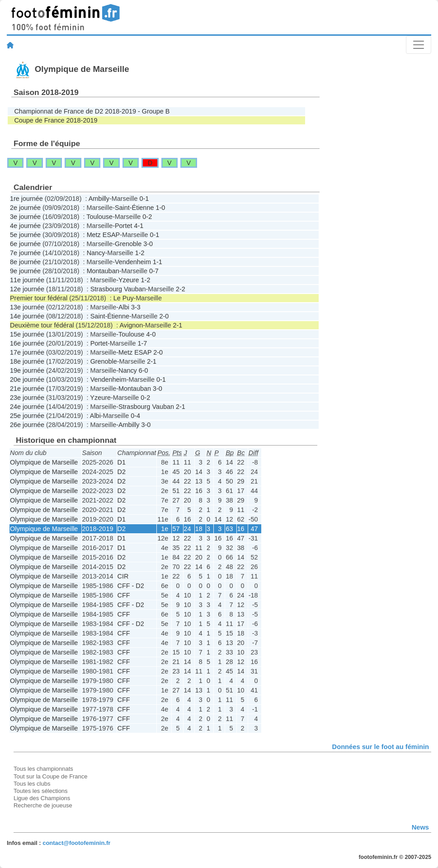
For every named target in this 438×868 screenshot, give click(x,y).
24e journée (27, 407)
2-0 (164, 316)
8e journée (25, 262)
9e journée (25, 271)
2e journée (25, 208)
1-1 (158, 262)
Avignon (131, 325)
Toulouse (99, 217)
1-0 (160, 208)
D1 (122, 462)
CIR (123, 576)
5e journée (25, 235)
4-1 (139, 226)
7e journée (25, 253)
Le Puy (124, 298)
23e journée (27, 398)
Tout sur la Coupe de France (50, 776)
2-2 (181, 289)
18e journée (27, 361)
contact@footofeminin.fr (76, 843)
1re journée (26, 199)
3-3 (136, 307)
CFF (124, 595)
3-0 (148, 244)
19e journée (27, 370)
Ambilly (99, 199)
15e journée (27, 334)
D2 (122, 472)
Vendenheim (133, 262)
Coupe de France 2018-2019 (56, 120)
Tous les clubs (32, 784)
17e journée (27, 352)
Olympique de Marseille (44, 462)
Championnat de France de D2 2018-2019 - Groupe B (92, 111)
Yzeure (129, 280)
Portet (123, 226)
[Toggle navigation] (419, 45)
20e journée (27, 379)
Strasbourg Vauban (118, 289)
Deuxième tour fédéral (42, 325)
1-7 (142, 343)
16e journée (27, 343)
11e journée (27, 280)
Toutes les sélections (41, 791)
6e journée (25, 244)
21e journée (27, 389)
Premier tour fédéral (39, 298)
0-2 (147, 217)
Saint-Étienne (134, 208)
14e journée (27, 316)
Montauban (103, 271)
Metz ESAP (104, 235)
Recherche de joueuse (43, 805)
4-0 (151, 334)
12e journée (27, 289)
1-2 (140, 253)
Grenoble (128, 244)
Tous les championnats (43, 769)
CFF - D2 (131, 586)
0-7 (154, 271)
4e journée (25, 226)
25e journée (27, 416)
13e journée (27, 307)
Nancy (96, 253)
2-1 (178, 325)
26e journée (27, 425)
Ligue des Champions (42, 798)
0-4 (135, 416)
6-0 (144, 370)
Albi (124, 307)
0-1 (144, 199)
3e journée (25, 217)
